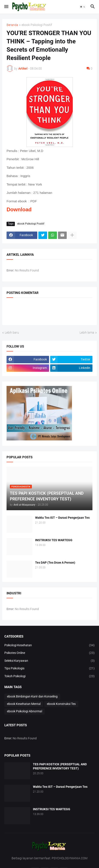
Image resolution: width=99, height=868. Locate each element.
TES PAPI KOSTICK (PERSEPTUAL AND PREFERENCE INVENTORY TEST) (60, 766)
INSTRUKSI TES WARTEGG (54, 540)
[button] (6, 7)
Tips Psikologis (49, 668)
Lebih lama (87, 333)
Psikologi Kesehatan (49, 645)
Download (19, 209)
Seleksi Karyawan (49, 661)
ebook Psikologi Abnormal (25, 711)
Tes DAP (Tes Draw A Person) (55, 563)
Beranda (12, 25)
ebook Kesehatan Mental (24, 704)
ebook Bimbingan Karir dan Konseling (32, 696)
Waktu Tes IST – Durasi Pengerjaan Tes (62, 518)
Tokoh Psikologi (49, 676)
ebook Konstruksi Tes (61, 704)
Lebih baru (12, 333)
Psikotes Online (49, 653)
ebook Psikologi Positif (37, 25)
